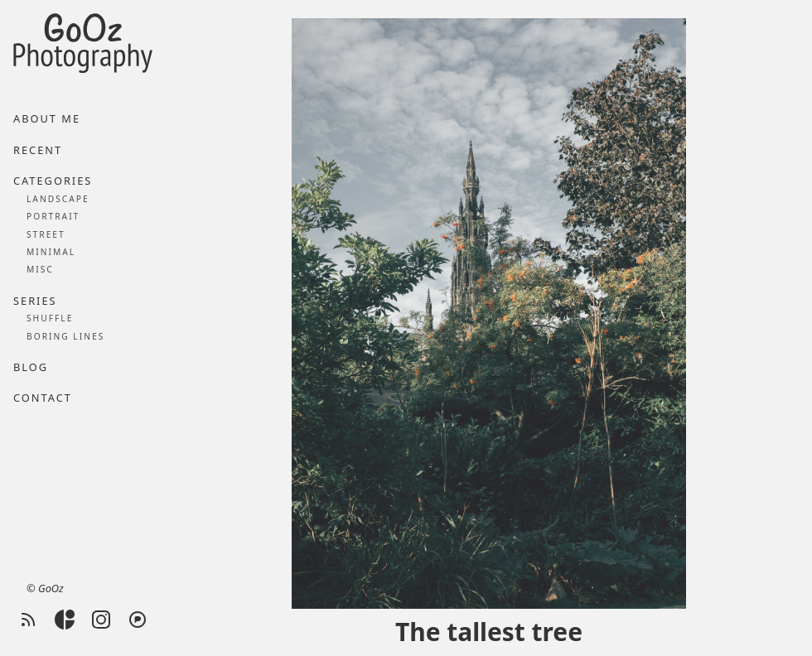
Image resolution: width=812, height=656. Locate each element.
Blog (31, 367)
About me (47, 118)
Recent (38, 150)
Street (46, 234)
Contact (43, 398)
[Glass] (65, 620)
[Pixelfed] (138, 620)
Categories (53, 181)
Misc (40, 269)
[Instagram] (101, 620)
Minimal (51, 252)
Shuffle (50, 318)
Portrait (53, 216)
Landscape (58, 199)
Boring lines (65, 336)
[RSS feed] (28, 620)
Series (35, 301)
